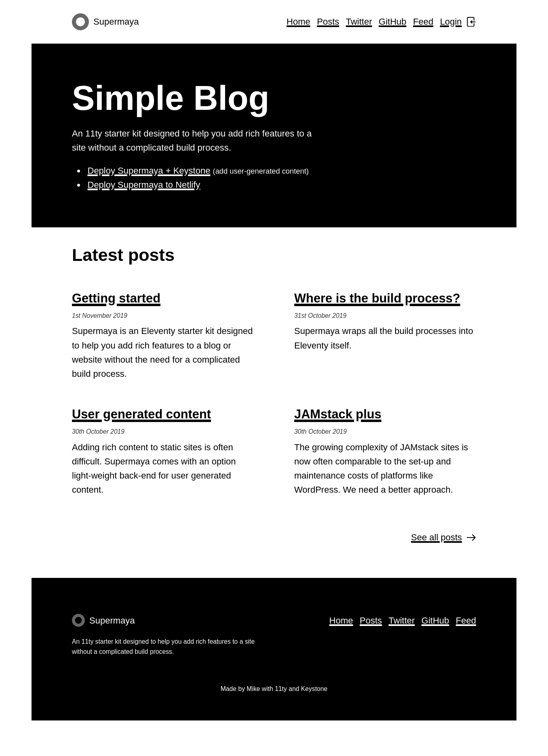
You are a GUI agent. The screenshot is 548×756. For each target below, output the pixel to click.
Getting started (116, 298)
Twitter (359, 22)
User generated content (141, 414)
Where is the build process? (377, 298)
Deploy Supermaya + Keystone (149, 171)
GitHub (392, 22)
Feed (423, 22)
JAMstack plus (338, 414)
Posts (328, 22)
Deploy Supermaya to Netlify (144, 185)
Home (298, 22)
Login (458, 22)
